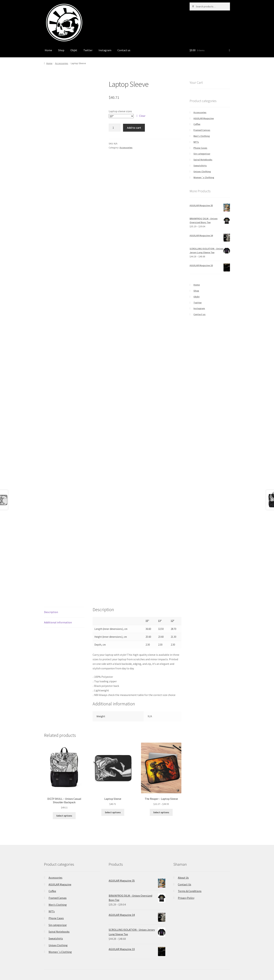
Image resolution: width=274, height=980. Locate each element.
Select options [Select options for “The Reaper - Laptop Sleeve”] (161, 812)
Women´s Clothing (204, 177)
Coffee (197, 124)
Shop (61, 50)
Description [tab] (51, 612)
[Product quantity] (115, 128)
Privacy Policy (186, 898)
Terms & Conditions (190, 891)
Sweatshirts (200, 166)
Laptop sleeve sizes (120, 111)
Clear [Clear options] (142, 116)
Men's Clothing (202, 136)
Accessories (62, 63)
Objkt (74, 50)
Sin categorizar (202, 154)
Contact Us (185, 884)
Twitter (88, 50)
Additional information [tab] (58, 622)
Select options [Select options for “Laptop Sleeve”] (113, 812)
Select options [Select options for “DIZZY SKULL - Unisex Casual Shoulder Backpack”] (64, 816)
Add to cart (134, 128)
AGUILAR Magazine (204, 118)
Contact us (124, 50)
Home (48, 50)
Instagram (105, 50)
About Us (183, 878)
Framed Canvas (202, 130)
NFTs (196, 142)
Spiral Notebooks (203, 160)
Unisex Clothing (202, 171)
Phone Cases (200, 148)
